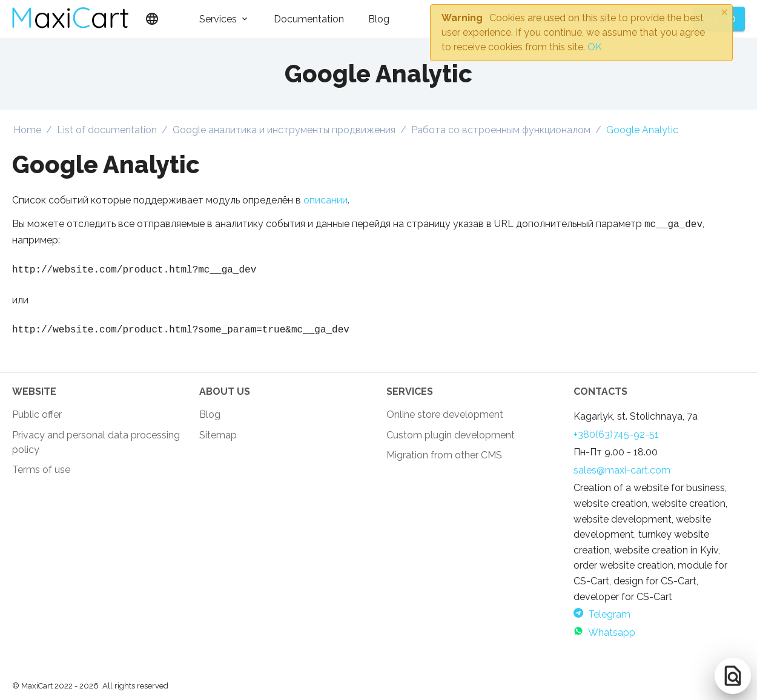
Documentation (309, 19)
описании (326, 200)
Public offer (37, 418)
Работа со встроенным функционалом (501, 130)
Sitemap (218, 439)
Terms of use (41, 473)
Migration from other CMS (444, 459)
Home (27, 130)
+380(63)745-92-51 (616, 438)
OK (595, 47)
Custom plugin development (451, 439)
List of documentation (107, 130)
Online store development (445, 418)
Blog (379, 19)
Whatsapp (604, 636)
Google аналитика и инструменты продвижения (284, 130)
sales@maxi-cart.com (622, 474)
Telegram (602, 618)
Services (218, 19)
